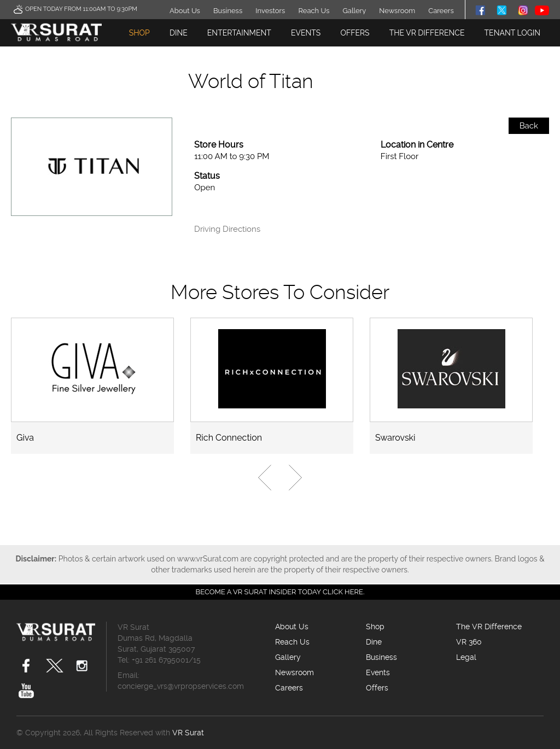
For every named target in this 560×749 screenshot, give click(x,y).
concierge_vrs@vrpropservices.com (181, 686)
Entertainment (239, 33)
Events (306, 33)
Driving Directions (227, 229)
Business (228, 11)
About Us (185, 11)
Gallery (355, 11)
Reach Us (314, 11)
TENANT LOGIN (512, 33)
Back (529, 126)
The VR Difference (427, 33)
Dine (179, 33)
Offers (355, 33)
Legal (466, 657)
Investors (270, 11)
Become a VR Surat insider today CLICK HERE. (280, 592)
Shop (139, 33)
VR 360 (469, 642)
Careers (441, 11)
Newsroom (397, 11)
